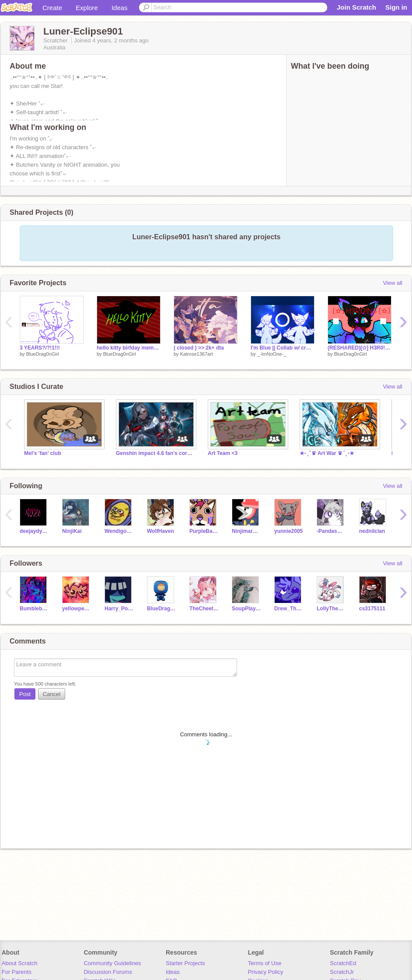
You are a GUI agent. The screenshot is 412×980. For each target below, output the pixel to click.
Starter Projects (185, 963)
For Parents (17, 972)
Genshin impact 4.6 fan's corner (155, 453)
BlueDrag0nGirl (43, 354)
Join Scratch (356, 7)
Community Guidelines (112, 963)
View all (393, 283)
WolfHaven (161, 531)
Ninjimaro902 (246, 531)
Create (52, 8)
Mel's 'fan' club (42, 453)
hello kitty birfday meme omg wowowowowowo (129, 348)
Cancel (52, 694)
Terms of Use (265, 963)
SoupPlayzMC (246, 609)
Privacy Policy (266, 972)
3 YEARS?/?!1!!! (40, 348)
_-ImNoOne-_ (272, 354)
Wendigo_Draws (119, 531)
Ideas (120, 8)
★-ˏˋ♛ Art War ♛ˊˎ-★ (327, 453)
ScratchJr (342, 972)
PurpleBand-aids (204, 531)
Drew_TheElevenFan (289, 609)
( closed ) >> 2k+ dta (199, 348)
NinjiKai (72, 531)
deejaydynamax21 (34, 531)
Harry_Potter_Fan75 (119, 609)
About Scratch (20, 963)
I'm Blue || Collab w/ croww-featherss (283, 348)
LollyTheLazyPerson (331, 609)
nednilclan (372, 531)
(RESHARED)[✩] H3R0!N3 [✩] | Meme (360, 348)
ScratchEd (343, 963)
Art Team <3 (223, 453)
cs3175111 (372, 609)
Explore (87, 8)
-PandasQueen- (331, 531)
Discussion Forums (108, 972)
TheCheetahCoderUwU (204, 609)
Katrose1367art (197, 354)
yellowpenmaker (77, 609)
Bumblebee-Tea (34, 609)
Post (25, 694)
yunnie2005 (288, 531)
